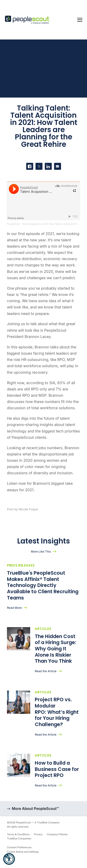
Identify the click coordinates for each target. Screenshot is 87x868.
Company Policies (57, 834)
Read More (14, 608)
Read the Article (46, 671)
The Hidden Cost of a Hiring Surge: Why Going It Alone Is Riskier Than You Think (56, 649)
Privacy (38, 834)
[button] (9, 859)
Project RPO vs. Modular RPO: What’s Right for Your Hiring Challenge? (57, 712)
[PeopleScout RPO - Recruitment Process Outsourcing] (28, 20)
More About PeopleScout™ (35, 809)
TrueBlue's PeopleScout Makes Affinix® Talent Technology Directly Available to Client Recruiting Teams (43, 585)
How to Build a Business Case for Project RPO (57, 769)
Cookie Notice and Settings (23, 852)
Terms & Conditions (18, 834)
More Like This (41, 552)
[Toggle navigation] (80, 20)
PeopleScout (14, 224)
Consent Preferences (19, 847)
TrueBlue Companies (19, 839)
